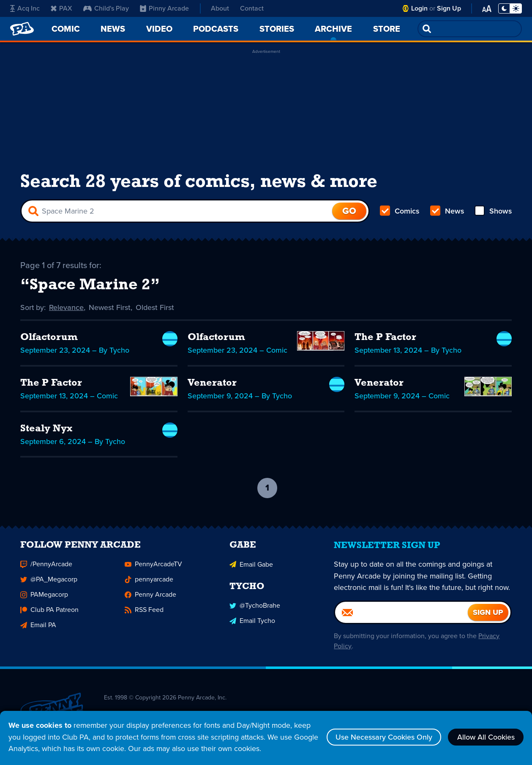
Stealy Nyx (47, 430)
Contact (252, 8)
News (447, 211)
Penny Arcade (150, 599)
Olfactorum (50, 338)
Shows (493, 211)
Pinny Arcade (164, 8)
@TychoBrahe (255, 610)
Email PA (38, 630)
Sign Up (449, 8)
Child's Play (106, 8)
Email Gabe (251, 569)
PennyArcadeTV (153, 569)
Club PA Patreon (49, 615)
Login (419, 8)
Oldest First (155, 308)
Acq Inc (25, 8)
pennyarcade (149, 584)
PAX (61, 8)
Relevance (67, 308)
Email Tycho (252, 625)
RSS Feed (144, 615)
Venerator (212, 384)
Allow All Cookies (486, 737)
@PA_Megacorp (49, 584)
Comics (400, 211)
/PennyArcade (46, 569)
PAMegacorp (44, 599)
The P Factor (386, 338)
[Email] (401, 617)
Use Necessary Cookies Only (383, 737)
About (220, 8)
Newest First (110, 308)
